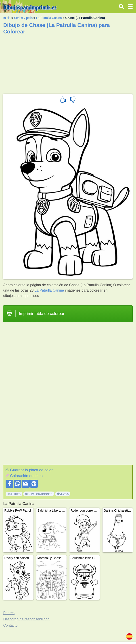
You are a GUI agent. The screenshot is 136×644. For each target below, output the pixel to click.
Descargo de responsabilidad (26, 619)
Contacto (10, 625)
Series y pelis (23, 18)
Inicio (7, 18)
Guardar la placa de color (31, 470)
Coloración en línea (26, 476)
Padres (9, 613)
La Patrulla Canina (49, 18)
